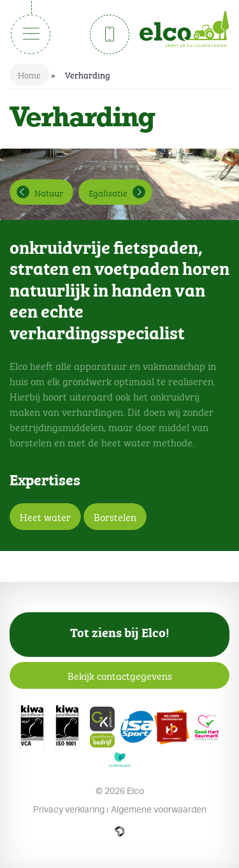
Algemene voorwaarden (159, 809)
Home (29, 74)
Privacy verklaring (69, 809)
